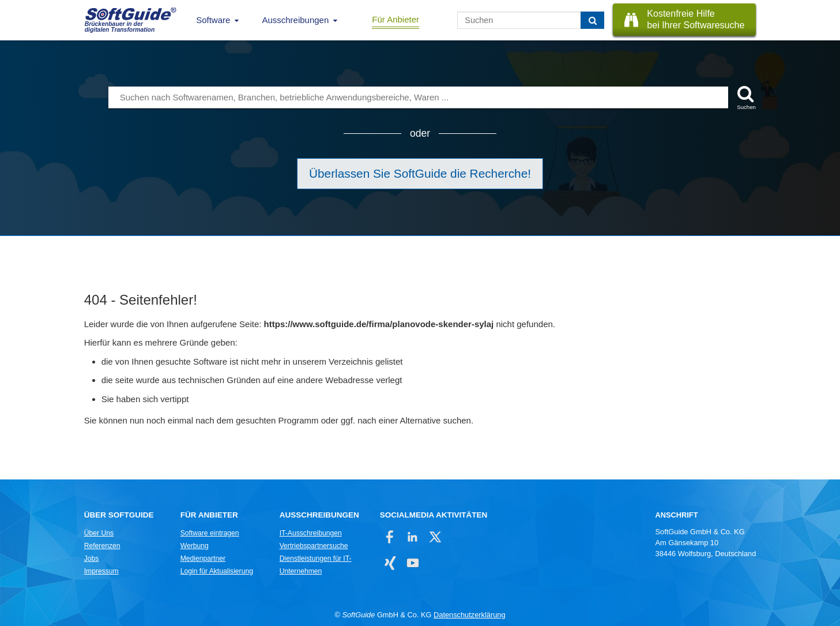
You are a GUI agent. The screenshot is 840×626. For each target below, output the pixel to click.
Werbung (195, 546)
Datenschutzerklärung (469, 615)
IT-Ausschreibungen (311, 533)
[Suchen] (592, 20)
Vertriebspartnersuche (314, 546)
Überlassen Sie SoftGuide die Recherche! (420, 173)
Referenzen (102, 546)
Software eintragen (210, 533)
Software (213, 20)
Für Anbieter (395, 19)
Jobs (92, 558)
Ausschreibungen (295, 20)
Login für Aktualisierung (217, 571)
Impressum (101, 571)
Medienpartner (203, 558)
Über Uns (99, 533)
